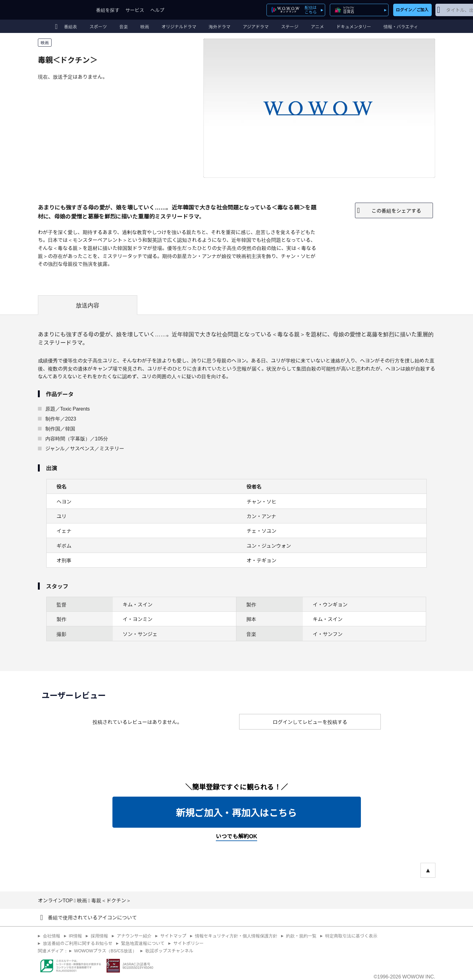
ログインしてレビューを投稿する (310, 722)
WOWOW (61, 10)
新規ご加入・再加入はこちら (237, 812)
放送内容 (88, 305)
